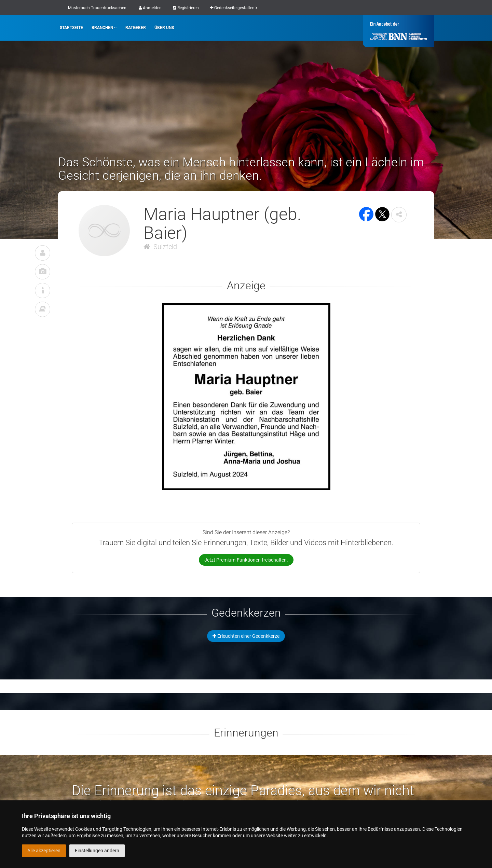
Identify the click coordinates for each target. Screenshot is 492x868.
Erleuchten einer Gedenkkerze (246, 636)
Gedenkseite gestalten (234, 8)
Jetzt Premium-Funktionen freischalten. (246, 560)
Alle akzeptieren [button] (44, 851)
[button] (399, 215)
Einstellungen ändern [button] (97, 851)
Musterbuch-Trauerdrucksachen (97, 8)
